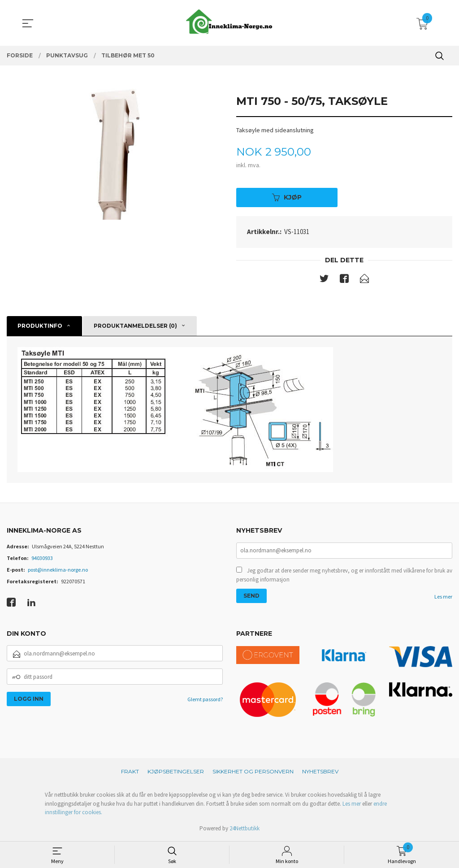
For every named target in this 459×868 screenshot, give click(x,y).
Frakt (130, 773)
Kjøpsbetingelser (176, 773)
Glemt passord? (205, 701)
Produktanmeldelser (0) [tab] (135, 327)
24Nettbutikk (245, 830)
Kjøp (287, 198)
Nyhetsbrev (320, 773)
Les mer (443, 599)
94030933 (42, 559)
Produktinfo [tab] (40, 327)
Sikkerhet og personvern (253, 773)
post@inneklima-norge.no (58, 571)
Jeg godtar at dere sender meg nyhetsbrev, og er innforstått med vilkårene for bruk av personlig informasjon (344, 577)
